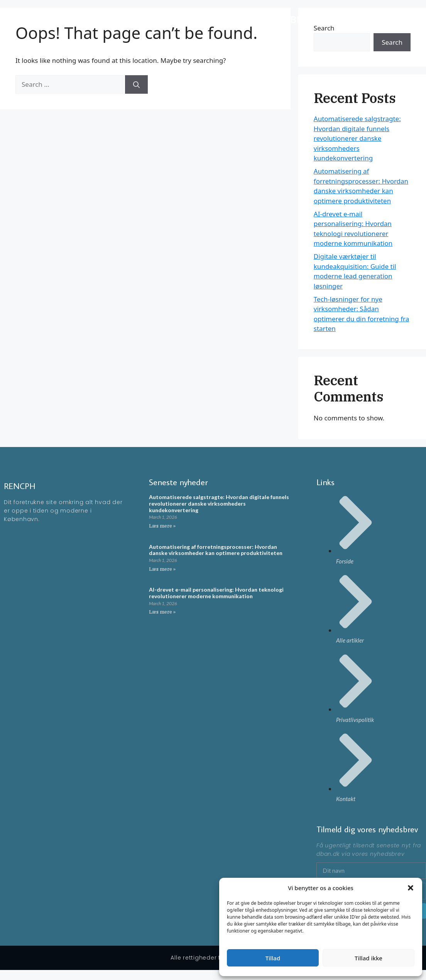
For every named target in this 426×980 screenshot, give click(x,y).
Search (392, 42)
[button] (411, 888)
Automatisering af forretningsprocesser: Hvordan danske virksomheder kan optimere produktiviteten (216, 550)
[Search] (136, 84)
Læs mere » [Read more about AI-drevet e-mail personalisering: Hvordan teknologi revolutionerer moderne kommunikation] (162, 612)
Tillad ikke (369, 958)
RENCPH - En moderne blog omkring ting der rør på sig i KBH (160, 19)
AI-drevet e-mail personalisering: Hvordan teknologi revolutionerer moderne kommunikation (216, 593)
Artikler (396, 19)
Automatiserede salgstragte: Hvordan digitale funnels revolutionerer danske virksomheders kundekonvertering (357, 138)
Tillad (273, 958)
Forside (366, 19)
